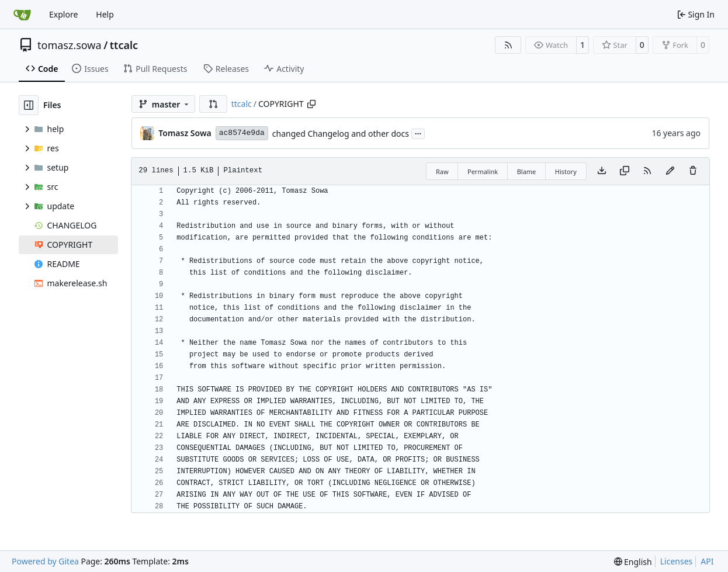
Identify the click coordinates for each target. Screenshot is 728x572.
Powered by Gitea (45, 561)
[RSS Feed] (508, 45)
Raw (442, 171)
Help (105, 14)
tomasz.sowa (70, 45)
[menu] (633, 562)
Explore (63, 14)
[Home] (22, 15)
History (566, 171)
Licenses (677, 561)
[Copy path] (311, 104)
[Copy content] (625, 171)
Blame (527, 171)
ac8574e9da (242, 133)
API (707, 561)
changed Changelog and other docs (341, 134)
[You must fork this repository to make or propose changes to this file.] (670, 171)
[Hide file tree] (29, 105)
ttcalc (124, 45)
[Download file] (602, 171)
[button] (213, 104)
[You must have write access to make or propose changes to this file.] (693, 171)
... (418, 133)
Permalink (483, 171)
